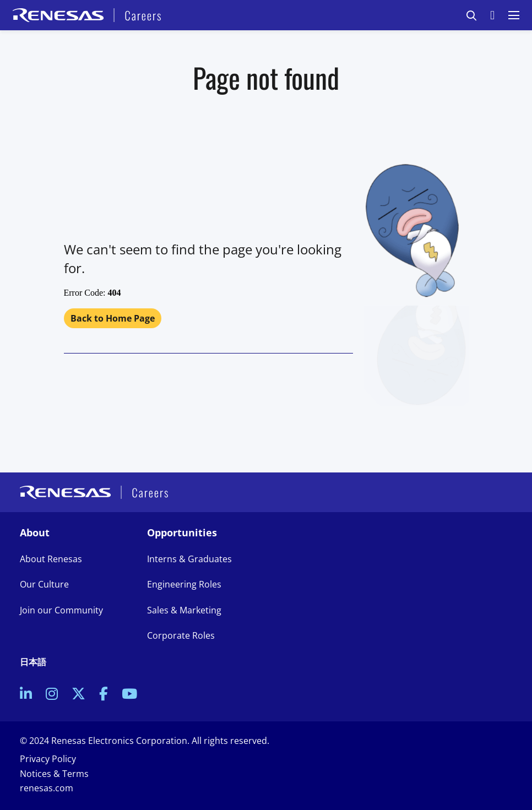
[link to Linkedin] (26, 695)
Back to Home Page (113, 318)
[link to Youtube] (129, 695)
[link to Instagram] (52, 695)
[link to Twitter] (78, 695)
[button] (471, 15)
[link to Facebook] (104, 695)
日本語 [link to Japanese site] (33, 662)
